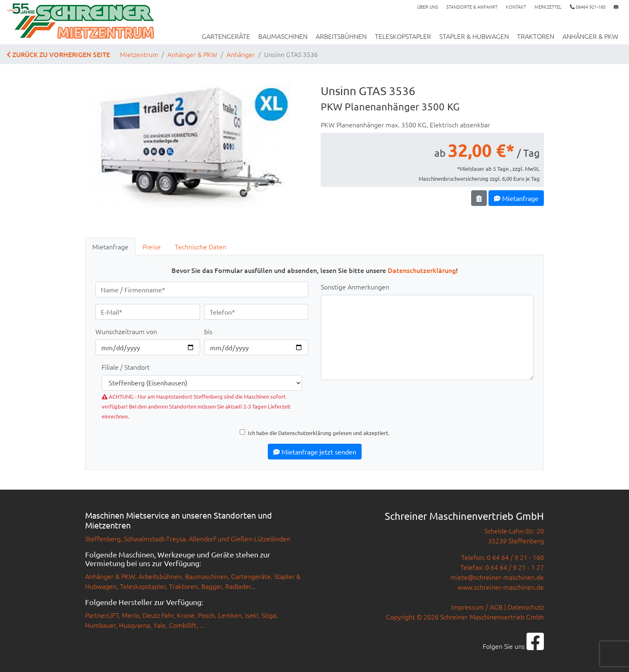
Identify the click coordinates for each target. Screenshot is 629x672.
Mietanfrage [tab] (110, 246)
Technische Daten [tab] (201, 246)
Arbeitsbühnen (341, 36)
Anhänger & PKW (590, 36)
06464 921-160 (588, 7)
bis (208, 331)
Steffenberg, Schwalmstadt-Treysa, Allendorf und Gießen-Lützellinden (188, 538)
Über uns (428, 7)
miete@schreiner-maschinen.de (497, 577)
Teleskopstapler (403, 36)
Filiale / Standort (126, 367)
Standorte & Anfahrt (472, 7)
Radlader (238, 586)
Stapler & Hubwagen (474, 36)
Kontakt (516, 7)
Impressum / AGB (477, 607)
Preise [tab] (152, 246)
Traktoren (536, 36)
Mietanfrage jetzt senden (315, 452)
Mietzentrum (139, 54)
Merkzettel (548, 7)
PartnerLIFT (102, 615)
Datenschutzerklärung (422, 270)
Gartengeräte (226, 36)
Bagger (212, 586)
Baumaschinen (283, 36)
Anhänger (241, 54)
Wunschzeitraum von (126, 331)
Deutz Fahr (158, 615)
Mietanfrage (516, 198)
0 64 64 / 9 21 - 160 (515, 557)
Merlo (131, 615)
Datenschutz (526, 607)
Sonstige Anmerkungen (355, 287)
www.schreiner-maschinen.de (501, 587)
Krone (186, 615)
